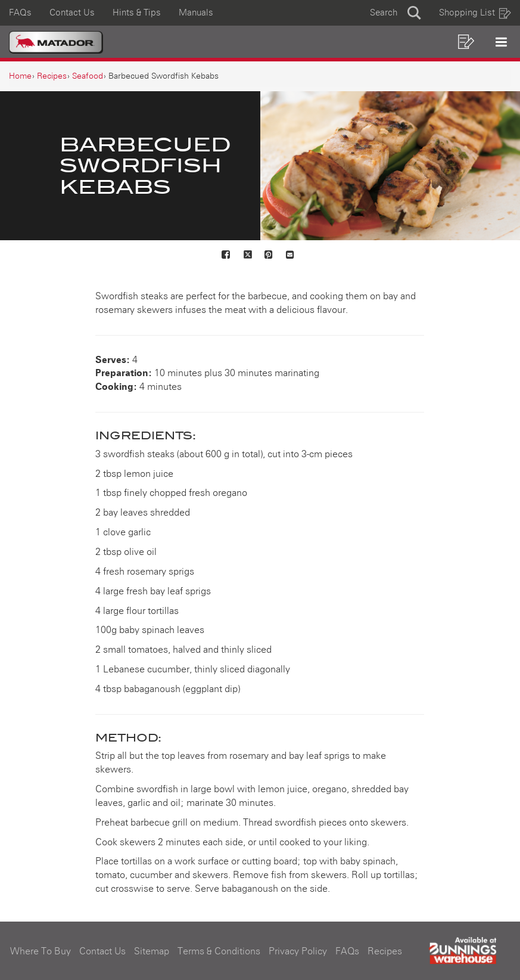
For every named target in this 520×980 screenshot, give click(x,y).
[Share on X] (248, 256)
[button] (396, 13)
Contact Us (72, 13)
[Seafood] (88, 76)
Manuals (196, 13)
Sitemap (152, 951)
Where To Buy (41, 951)
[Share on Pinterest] (269, 256)
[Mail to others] (291, 256)
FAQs (20, 13)
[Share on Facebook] (226, 256)
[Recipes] (52, 76)
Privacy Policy (298, 951)
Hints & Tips (137, 13)
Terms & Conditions (219, 951)
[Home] (20, 76)
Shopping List (475, 13)
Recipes (385, 951)
